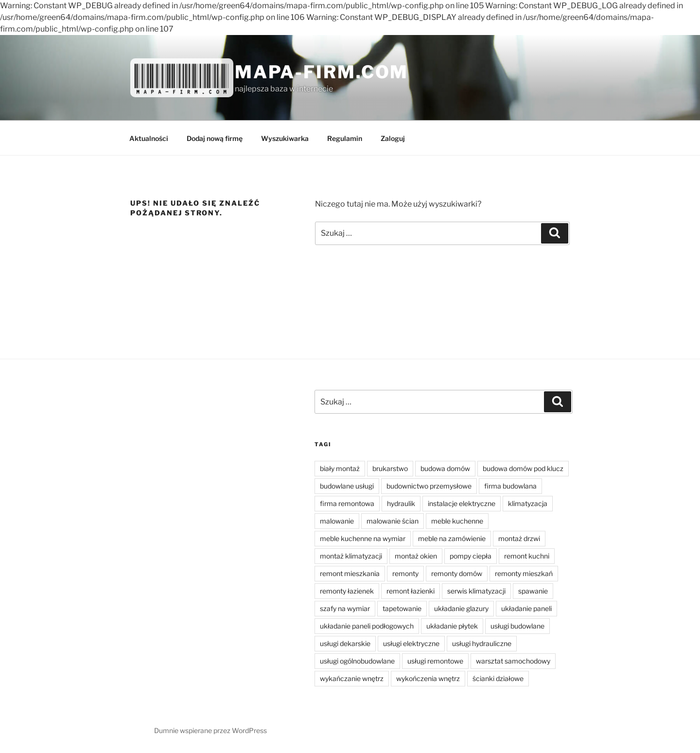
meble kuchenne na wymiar (363, 538)
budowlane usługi (347, 486)
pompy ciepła (471, 556)
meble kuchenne (457, 521)
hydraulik (401, 503)
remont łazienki (411, 591)
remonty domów (457, 573)
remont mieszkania (350, 573)
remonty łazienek (347, 591)
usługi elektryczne (411, 643)
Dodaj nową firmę (215, 138)
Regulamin (345, 138)
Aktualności (149, 138)
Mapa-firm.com (322, 72)
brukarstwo (390, 468)
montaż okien (416, 556)
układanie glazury (461, 608)
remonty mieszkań (524, 573)
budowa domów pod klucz (523, 468)
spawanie (533, 591)
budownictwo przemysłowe (429, 486)
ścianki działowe (498, 678)
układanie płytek (452, 626)
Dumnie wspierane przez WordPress (210, 730)
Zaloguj (393, 138)
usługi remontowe (435, 661)
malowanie (337, 521)
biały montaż (340, 468)
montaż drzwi (519, 538)
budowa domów (445, 468)
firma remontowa (347, 503)
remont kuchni (527, 556)
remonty (405, 573)
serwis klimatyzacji (476, 591)
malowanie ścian (393, 521)
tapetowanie (402, 608)
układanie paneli (526, 608)
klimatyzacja (528, 503)
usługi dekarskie (345, 643)
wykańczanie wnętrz (352, 678)
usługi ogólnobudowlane (357, 661)
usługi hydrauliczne (482, 643)
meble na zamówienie (452, 538)
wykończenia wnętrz (428, 678)
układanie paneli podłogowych (367, 626)
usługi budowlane (517, 626)
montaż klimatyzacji (351, 556)
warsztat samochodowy (513, 661)
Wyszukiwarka (285, 138)
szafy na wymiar (345, 608)
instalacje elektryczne (462, 503)
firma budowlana (510, 486)
